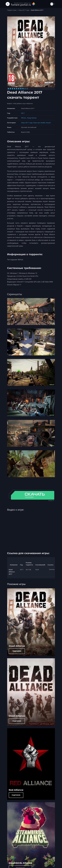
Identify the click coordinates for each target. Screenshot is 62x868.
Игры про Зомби (39, 123)
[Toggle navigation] (8, 4)
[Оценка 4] (15, 89)
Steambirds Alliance (20, 863)
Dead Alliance (17, 646)
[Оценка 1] (8, 89)
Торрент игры (12, 10)
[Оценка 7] (21, 89)
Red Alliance (16, 790)
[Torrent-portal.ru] (23, 4)
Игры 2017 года (24, 10)
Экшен (48, 123)
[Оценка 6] (19, 89)
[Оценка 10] (27, 89)
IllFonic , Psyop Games (29, 118)
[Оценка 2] (10, 89)
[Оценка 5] (17, 89)
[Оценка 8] (23, 89)
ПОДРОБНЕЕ (17, 651)
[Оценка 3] (12, 89)
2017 (23, 113)
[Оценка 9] (25, 89)
